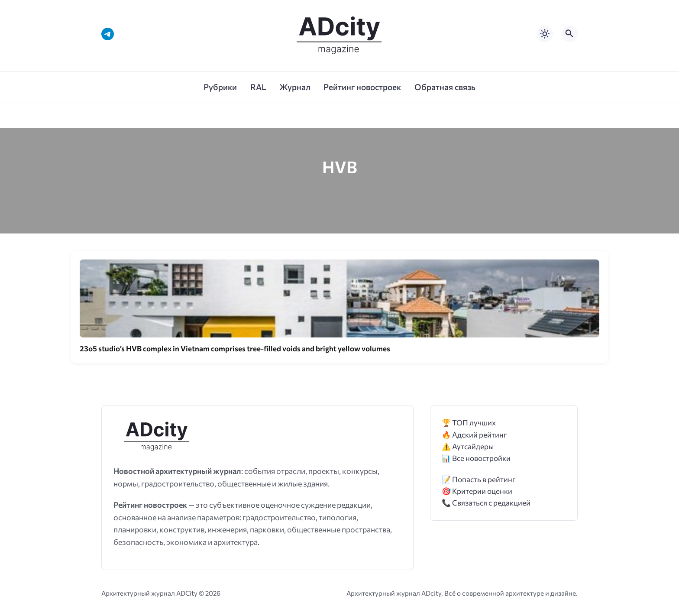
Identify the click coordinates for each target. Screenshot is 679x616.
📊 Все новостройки (476, 458)
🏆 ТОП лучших (469, 423)
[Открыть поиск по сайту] (569, 34)
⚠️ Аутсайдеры (468, 446)
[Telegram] (108, 34)
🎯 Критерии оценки (477, 491)
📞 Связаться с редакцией (486, 503)
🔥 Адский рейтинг (474, 435)
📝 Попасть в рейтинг (479, 479)
